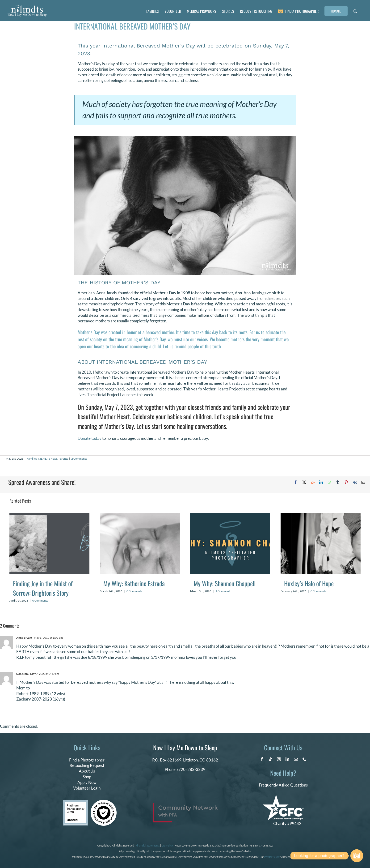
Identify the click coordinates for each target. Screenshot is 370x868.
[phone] (304, 759)
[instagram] (279, 759)
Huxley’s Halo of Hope (309, 583)
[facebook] (262, 759)
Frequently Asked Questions (283, 785)
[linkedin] (287, 759)
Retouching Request (87, 765)
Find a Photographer (87, 760)
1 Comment (223, 591)
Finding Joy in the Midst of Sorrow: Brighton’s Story (43, 588)
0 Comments (40, 601)
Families (32, 459)
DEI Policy (167, 845)
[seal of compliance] (104, 802)
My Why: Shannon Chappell (225, 583)
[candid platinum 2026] (76, 802)
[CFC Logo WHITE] (283, 797)
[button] (355, 11)
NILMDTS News (48, 459)
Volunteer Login (87, 788)
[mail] (296, 759)
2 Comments (79, 459)
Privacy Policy (272, 857)
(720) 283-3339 (191, 769)
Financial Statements (148, 845)
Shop (87, 777)
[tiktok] (270, 759)
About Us (87, 771)
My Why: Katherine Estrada (134, 583)
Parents (63, 459)
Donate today (90, 438)
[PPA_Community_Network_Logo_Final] (185, 805)
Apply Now (87, 782)
